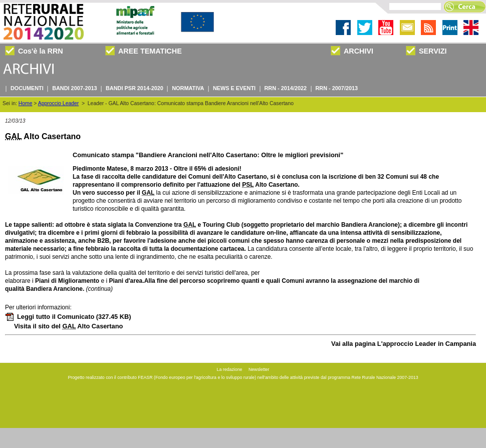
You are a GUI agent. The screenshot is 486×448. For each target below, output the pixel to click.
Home (26, 103)
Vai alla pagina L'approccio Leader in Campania (404, 344)
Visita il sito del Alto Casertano (68, 326)
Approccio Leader (58, 103)
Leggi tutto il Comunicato (68, 317)
